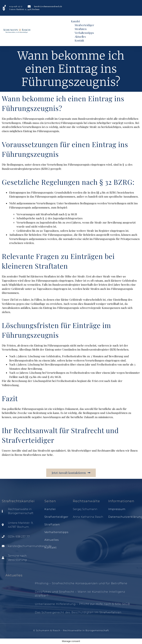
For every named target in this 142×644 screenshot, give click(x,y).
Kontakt (79, 40)
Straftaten (81, 29)
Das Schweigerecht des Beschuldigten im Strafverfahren (78, 612)
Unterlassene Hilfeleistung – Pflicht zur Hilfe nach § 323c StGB (82, 604)
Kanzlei (75, 21)
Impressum (117, 509)
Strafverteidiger (84, 25)
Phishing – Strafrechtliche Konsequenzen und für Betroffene (81, 583)
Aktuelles (80, 37)
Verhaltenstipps (84, 33)
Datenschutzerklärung (124, 517)
